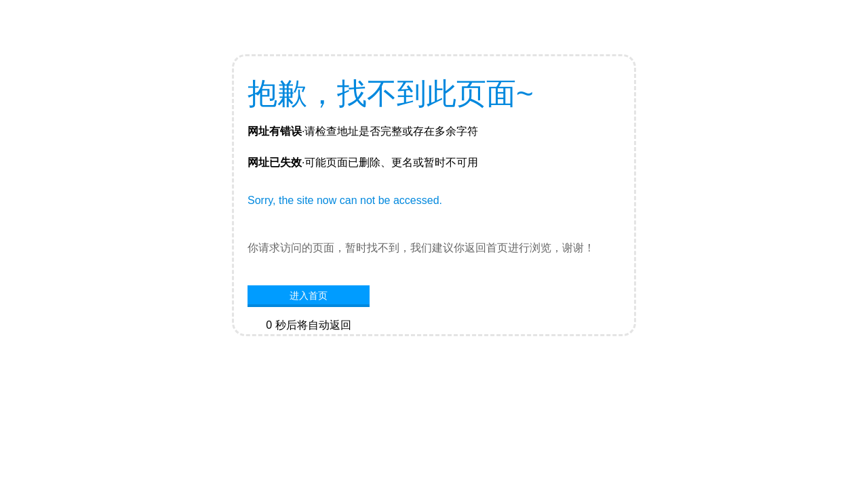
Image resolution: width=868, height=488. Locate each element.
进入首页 (309, 296)
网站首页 (309, 346)
